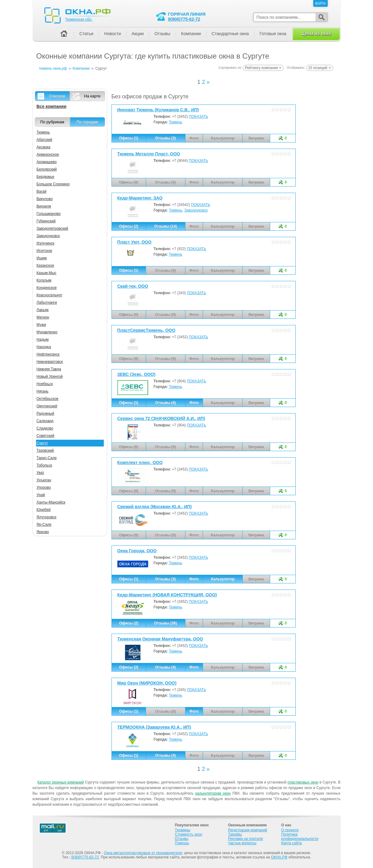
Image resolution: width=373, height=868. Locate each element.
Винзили (44, 206)
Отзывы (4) (166, 403)
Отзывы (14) (165, 226)
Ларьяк (43, 310)
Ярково (43, 532)
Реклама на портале (245, 839)
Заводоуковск (196, 210)
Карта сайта (292, 843)
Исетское (45, 251)
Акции (138, 34)
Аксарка (44, 147)
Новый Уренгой (50, 376)
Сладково (45, 428)
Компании (191, 34)
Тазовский (45, 450)
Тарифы (235, 834)
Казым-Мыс (47, 273)
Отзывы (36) (165, 623)
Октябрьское (48, 399)
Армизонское (48, 154)
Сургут (42, 443)
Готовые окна (273, 34)
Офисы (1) (129, 138)
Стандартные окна (230, 34)
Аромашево (47, 162)
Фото (194, 403)
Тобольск (45, 465)
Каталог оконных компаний (61, 782)
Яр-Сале (44, 525)
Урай (41, 495)
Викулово (45, 199)
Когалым (44, 280)
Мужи (41, 325)
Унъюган (44, 480)
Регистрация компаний (247, 830)
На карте (92, 96)
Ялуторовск (47, 517)
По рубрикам (52, 122)
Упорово (44, 487)
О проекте (290, 830)
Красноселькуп (49, 295)
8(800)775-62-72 (184, 19)
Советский (46, 436)
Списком (57, 96)
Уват (41, 473)
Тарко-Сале (47, 458)
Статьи (86, 34)
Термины (183, 830)
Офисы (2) (129, 226)
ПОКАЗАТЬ (198, 117)
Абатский (45, 140)
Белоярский (47, 169)
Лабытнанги (47, 302)
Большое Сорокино (53, 184)
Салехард (45, 421)
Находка (44, 347)
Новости (112, 34)
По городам (87, 122)
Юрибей (44, 510)
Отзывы (162, 34)
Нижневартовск (50, 362)
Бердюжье (46, 177)
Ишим (42, 258)
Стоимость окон (189, 834)
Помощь (182, 843)
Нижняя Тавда (49, 369)
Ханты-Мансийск (51, 502)
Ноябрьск (45, 384)
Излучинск (46, 243)
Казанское (45, 265)
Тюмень (175, 122)
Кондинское (47, 288)
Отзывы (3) (166, 138)
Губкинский (46, 221)
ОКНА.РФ (279, 857)
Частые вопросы (242, 843)
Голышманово (49, 214)
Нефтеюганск (48, 354)
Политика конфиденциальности (300, 837)
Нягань (43, 391)
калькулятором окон (213, 793)
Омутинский (47, 406)
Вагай (42, 191)
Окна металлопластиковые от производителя (143, 853)
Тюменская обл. (79, 19)
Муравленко (47, 332)
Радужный (45, 413)
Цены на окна (316, 34)
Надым (43, 339)
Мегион (43, 317)
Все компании (52, 106)
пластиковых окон (303, 782)
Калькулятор (223, 579)
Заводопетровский (53, 228)
